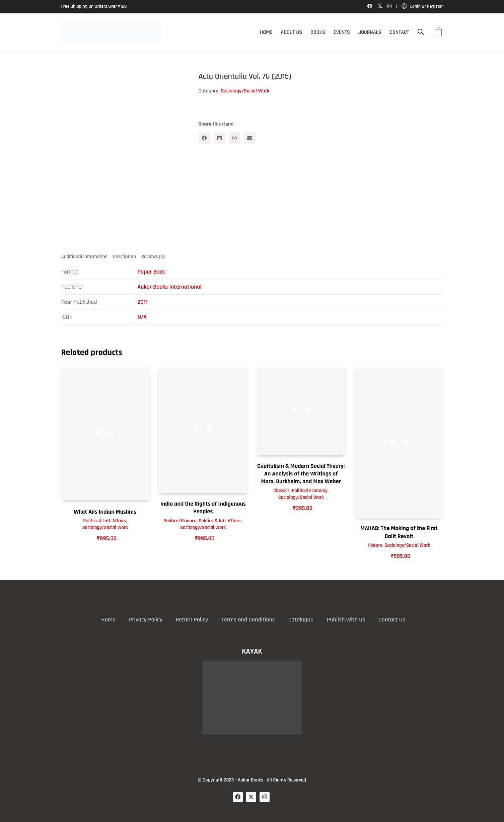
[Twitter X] (251, 797)
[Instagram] (265, 797)
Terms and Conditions (248, 620)
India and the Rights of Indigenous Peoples (203, 508)
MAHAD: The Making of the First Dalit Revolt (399, 532)
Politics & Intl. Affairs (104, 521)
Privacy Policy (146, 620)
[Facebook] (204, 138)
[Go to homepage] (112, 32)
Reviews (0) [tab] (153, 257)
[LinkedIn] (220, 138)
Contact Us (392, 620)
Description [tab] (124, 257)
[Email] (250, 138)
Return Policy (192, 620)
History (375, 546)
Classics (281, 491)
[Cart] (438, 32)
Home (109, 620)
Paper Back (151, 272)
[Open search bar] (421, 32)
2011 (143, 302)
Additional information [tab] (85, 257)
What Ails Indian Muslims (105, 512)
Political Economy (310, 491)
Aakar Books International (170, 287)
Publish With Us (346, 620)
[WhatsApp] (235, 138)
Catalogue (301, 620)
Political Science (180, 521)
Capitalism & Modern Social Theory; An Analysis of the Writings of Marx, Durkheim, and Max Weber (301, 474)
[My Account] (422, 7)
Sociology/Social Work (245, 91)
